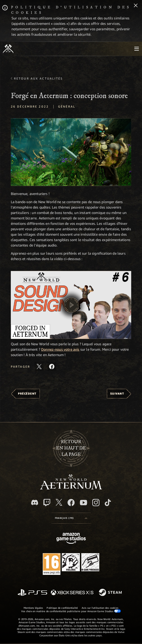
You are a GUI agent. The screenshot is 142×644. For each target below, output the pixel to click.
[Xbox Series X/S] (72, 593)
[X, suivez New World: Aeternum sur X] (59, 502)
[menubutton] (137, 49)
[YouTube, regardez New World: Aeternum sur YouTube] (83, 503)
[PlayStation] (32, 593)
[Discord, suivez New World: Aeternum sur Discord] (35, 502)
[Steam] (111, 593)
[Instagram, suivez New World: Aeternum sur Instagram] (96, 503)
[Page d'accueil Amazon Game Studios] (71, 539)
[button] (71, 152)
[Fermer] (136, 6)
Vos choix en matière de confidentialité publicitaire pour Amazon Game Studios (71, 611)
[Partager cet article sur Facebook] (52, 367)
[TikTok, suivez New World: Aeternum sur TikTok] (108, 503)
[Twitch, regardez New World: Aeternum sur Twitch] (47, 503)
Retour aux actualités (38, 78)
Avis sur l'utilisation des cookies (100, 608)
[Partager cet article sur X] (39, 367)
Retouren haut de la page (71, 448)
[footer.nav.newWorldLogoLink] (71, 488)
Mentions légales (33, 608)
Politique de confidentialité (62, 608)
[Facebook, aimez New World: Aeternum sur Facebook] (71, 503)
